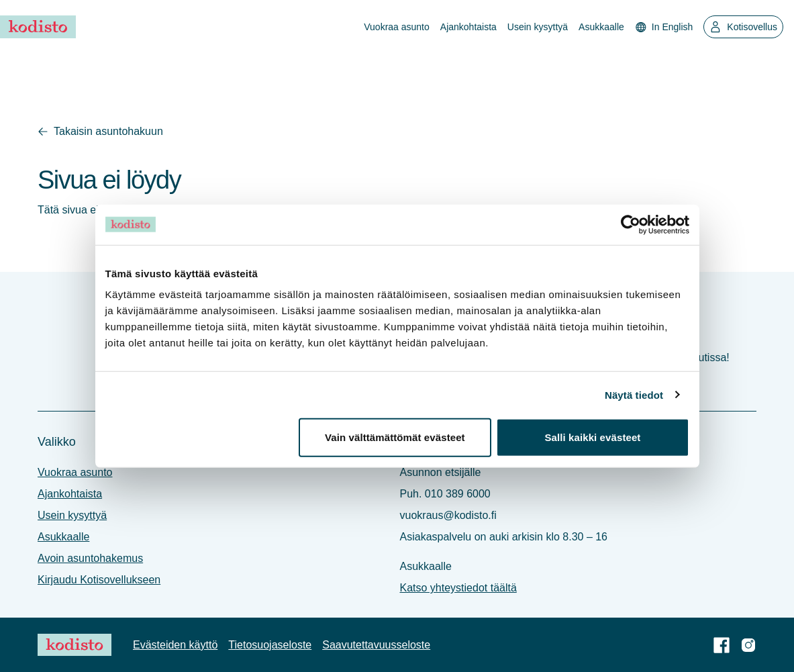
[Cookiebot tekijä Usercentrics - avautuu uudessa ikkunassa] (631, 224)
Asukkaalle (601, 27)
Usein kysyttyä (538, 27)
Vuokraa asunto (397, 27)
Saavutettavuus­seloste (376, 645)
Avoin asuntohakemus (90, 558)
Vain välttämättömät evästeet (395, 437)
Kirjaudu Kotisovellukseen (99, 580)
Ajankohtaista (468, 27)
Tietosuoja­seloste (270, 645)
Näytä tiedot (634, 394)
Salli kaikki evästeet (592, 437)
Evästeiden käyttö (175, 645)
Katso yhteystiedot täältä (458, 588)
